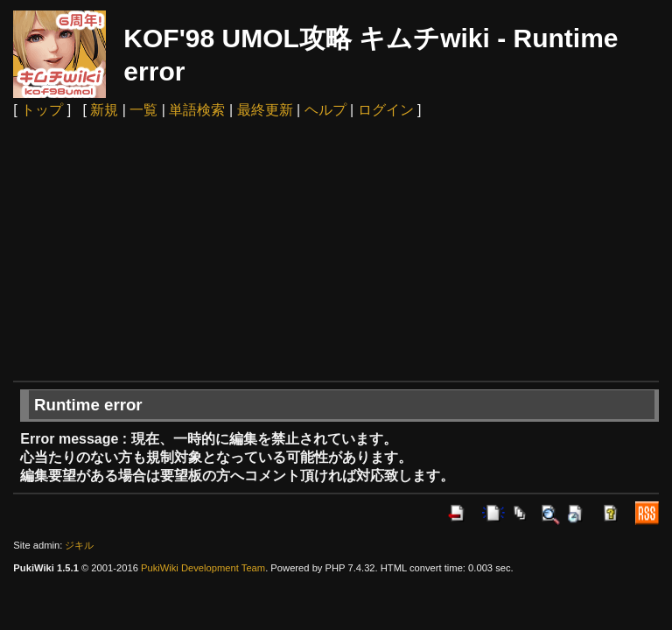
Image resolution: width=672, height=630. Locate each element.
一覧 (143, 110)
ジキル (79, 545)
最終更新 (265, 110)
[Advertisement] (336, 249)
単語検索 (197, 110)
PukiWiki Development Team (203, 568)
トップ (42, 110)
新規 (104, 110)
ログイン (386, 110)
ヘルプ (325, 110)
